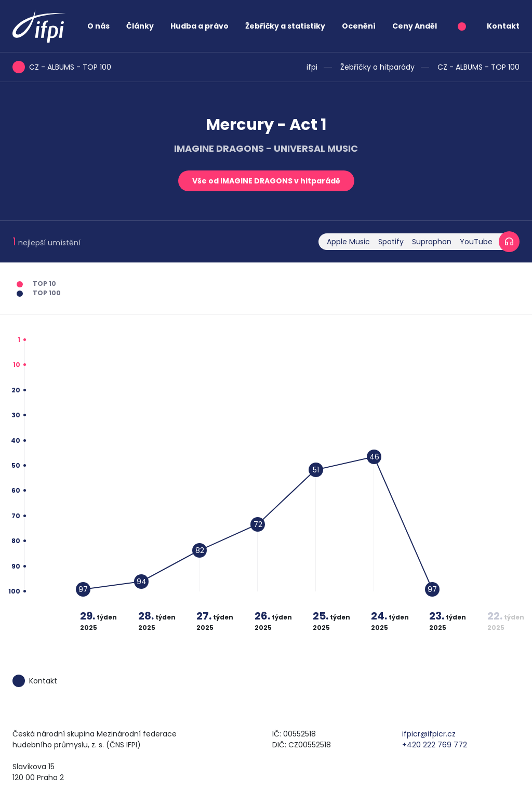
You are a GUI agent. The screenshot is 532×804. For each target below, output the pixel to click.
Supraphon (432, 242)
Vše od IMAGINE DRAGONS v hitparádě (266, 181)
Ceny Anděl (415, 26)
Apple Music (348, 242)
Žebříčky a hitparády (377, 67)
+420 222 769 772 (435, 745)
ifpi (312, 67)
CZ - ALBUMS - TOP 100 (478, 67)
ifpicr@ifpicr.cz (429, 734)
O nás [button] (98, 26)
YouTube (476, 242)
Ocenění (359, 26)
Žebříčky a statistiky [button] (285, 26)
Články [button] (140, 26)
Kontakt (503, 26)
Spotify (391, 242)
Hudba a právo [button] (199, 26)
